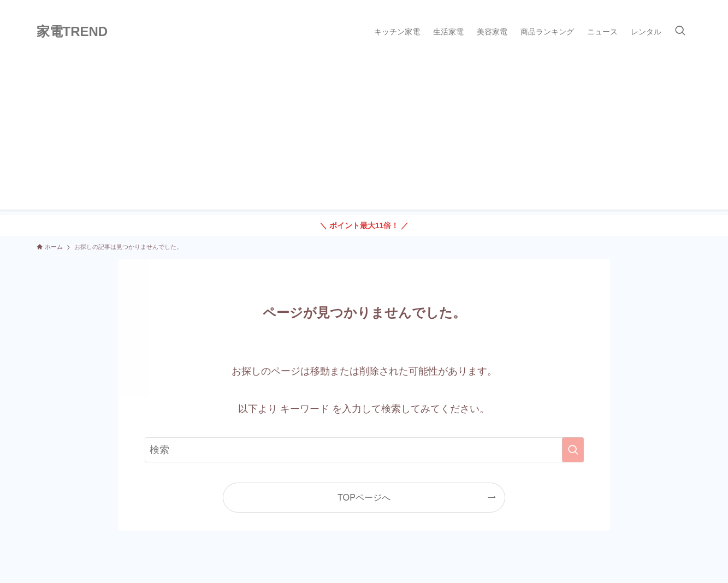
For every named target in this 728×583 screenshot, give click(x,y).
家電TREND (72, 32)
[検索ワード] (364, 450)
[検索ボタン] (680, 32)
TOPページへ (364, 497)
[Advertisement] (364, 133)
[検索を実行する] (573, 450)
